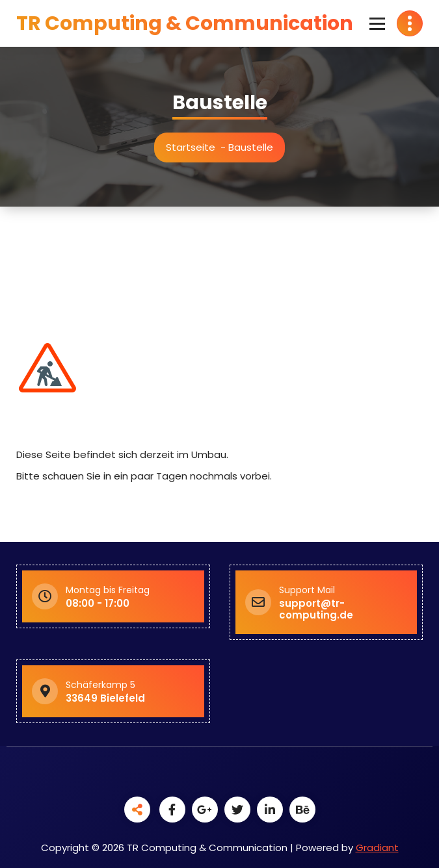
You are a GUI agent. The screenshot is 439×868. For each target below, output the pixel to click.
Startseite (194, 147)
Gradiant (377, 848)
